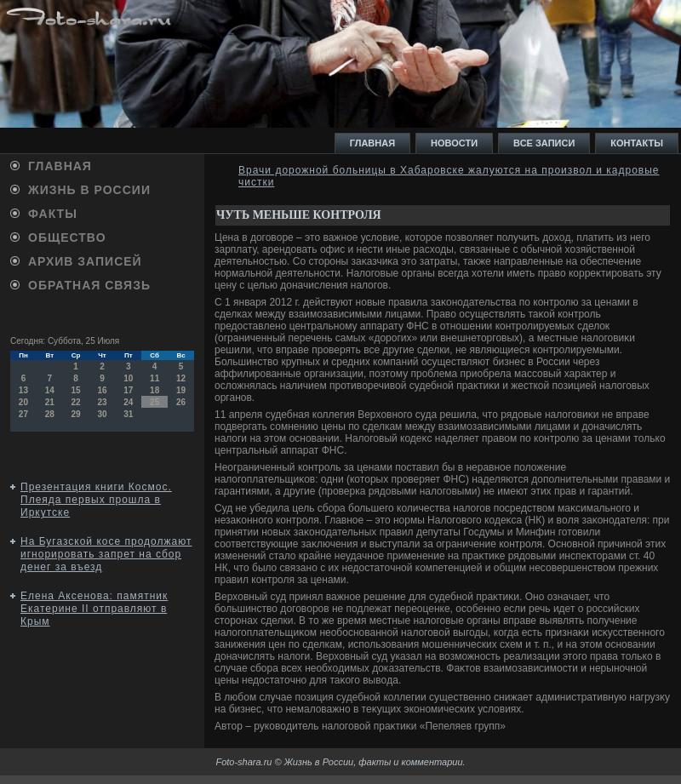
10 (128, 378)
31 (128, 414)
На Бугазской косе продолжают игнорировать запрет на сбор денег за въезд (106, 554)
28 (50, 414)
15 (76, 390)
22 (76, 402)
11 (155, 378)
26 (181, 402)
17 (128, 390)
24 (128, 402)
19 (181, 390)
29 (76, 414)
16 (102, 390)
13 (23, 390)
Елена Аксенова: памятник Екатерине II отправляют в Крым (94, 609)
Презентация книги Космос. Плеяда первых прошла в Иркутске (96, 500)
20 (23, 402)
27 (23, 414)
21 (50, 402)
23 (102, 402)
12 (181, 378)
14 (50, 390)
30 (102, 414)
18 (155, 390)
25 (155, 402)
